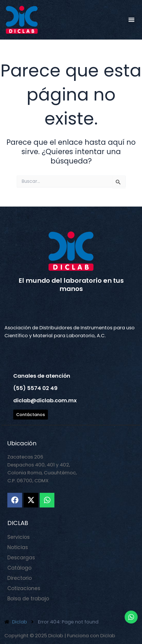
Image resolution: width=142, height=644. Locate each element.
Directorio (20, 578)
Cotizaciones (24, 588)
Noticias (18, 547)
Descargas (21, 558)
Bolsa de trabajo (28, 599)
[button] (131, 20)
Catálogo (19, 568)
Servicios (19, 537)
